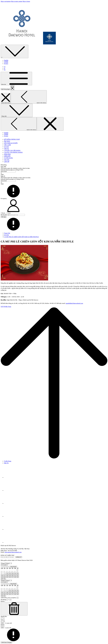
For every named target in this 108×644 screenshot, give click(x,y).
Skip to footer (26, 1)
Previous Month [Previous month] (5, 567)
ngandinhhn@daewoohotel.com (74, 303)
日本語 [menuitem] (6, 62)
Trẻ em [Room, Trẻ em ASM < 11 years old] (3, 620)
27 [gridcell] (12, 577)
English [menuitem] (6, 60)
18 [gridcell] (7, 575)
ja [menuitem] (5, 68)
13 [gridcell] (12, 573)
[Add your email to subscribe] (8, 557)
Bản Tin (6, 463)
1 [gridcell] (17, 570)
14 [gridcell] (15, 573)
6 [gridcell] (12, 572)
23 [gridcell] (2, 577)
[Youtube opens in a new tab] (17, 516)
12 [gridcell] (10, 573)
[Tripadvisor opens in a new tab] (17, 490)
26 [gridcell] (10, 577)
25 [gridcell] (7, 577)
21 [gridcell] (15, 575)
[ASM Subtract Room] (14, 609)
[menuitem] (12, 139)
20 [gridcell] (12, 575)
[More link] (16, 79)
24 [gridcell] (5, 577)
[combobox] (8, 171)
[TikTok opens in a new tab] (17, 542)
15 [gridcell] (18, 573)
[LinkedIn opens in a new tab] (17, 529)
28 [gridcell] (15, 577)
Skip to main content (17, 1)
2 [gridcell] (2, 572)
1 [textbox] (4, 618)
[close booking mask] (12, 88)
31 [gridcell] (5, 579)
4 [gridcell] (7, 572)
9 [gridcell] (2, 573)
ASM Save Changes (6, 642)
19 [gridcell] (10, 575)
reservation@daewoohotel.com (13, 552)
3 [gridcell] (4, 572)
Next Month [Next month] (13, 567)
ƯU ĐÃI (6, 235)
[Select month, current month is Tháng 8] (9, 563)
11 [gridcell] (7, 573)
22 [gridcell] (18, 575)
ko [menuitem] (5, 70)
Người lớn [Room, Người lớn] (4, 616)
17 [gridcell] (5, 575)
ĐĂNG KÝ (19, 557)
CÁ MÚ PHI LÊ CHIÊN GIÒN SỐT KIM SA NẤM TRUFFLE (21, 237)
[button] (54, 171)
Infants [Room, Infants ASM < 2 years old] (3, 625)
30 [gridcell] (2, 579)
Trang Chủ (7, 233)
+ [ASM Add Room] (10, 600)
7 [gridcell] (15, 572)
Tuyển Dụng (8, 461)
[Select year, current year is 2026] (6, 565)
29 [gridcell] (18, 577)
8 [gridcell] (17, 572)
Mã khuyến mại (5, 215)
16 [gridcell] (2, 575)
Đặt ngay (4, 217)
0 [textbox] (4, 622)
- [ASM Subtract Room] (7, 600)
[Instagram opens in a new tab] (17, 503)
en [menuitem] (5, 67)
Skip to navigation (6, 1)
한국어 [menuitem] (6, 64)
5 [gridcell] (9, 572)
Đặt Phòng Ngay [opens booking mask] (5, 89)
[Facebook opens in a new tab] (17, 477)
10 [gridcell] (5, 573)
